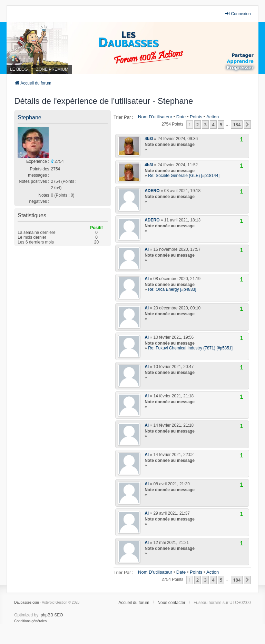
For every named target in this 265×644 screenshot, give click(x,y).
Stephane (30, 117)
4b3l (149, 139)
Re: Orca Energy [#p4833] (172, 289)
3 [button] (205, 125)
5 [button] (221, 125)
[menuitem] (30, 621)
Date (181, 117)
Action (213, 117)
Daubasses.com (27, 602)
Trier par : (123, 117)
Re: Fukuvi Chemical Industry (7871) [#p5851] (190, 348)
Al (147, 249)
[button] (247, 125)
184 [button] (237, 125)
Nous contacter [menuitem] (171, 603)
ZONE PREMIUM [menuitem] (52, 69)
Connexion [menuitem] (238, 14)
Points (196, 117)
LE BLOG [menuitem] (19, 69)
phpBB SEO (52, 615)
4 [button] (213, 125)
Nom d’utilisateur (155, 117)
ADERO (152, 191)
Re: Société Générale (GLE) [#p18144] (184, 176)
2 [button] (198, 125)
